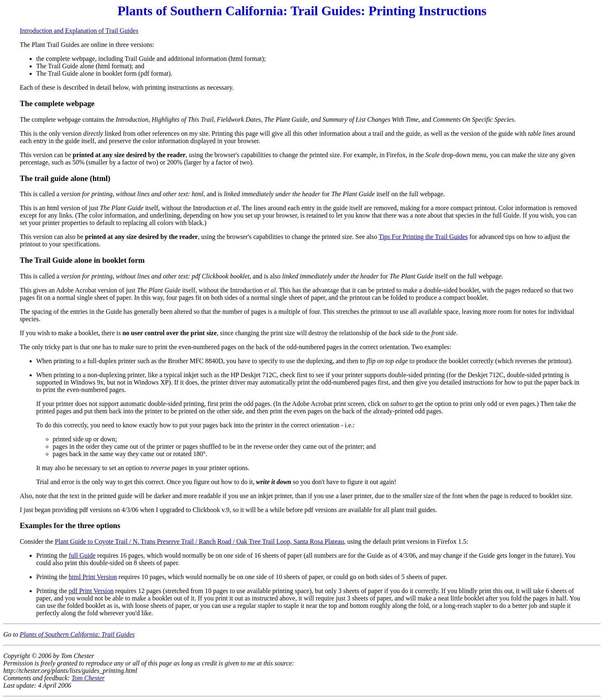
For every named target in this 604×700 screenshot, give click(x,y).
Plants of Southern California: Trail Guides (77, 634)
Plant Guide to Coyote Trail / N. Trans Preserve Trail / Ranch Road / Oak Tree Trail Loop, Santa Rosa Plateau (199, 541)
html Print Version (93, 577)
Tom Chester (88, 678)
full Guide (82, 555)
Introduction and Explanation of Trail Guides (79, 31)
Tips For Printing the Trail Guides (423, 237)
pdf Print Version (91, 591)
